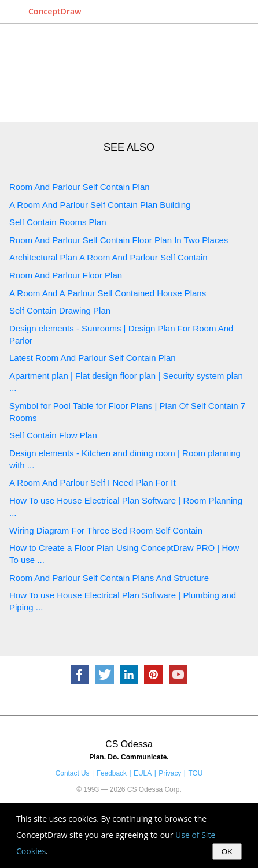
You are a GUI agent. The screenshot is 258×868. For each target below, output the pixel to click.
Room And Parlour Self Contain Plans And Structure (109, 578)
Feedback (112, 773)
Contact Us (73, 773)
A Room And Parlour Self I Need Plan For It (93, 483)
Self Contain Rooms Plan (58, 222)
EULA (143, 773)
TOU (195, 773)
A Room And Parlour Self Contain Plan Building (100, 205)
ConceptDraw (55, 11)
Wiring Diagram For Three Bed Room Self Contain (106, 530)
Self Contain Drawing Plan (60, 310)
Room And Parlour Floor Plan (66, 275)
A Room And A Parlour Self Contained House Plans (108, 293)
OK (227, 852)
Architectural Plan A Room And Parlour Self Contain (108, 257)
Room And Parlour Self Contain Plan (80, 187)
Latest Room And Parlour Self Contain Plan (93, 358)
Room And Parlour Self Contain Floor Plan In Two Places (119, 240)
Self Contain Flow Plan (53, 435)
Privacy (170, 773)
